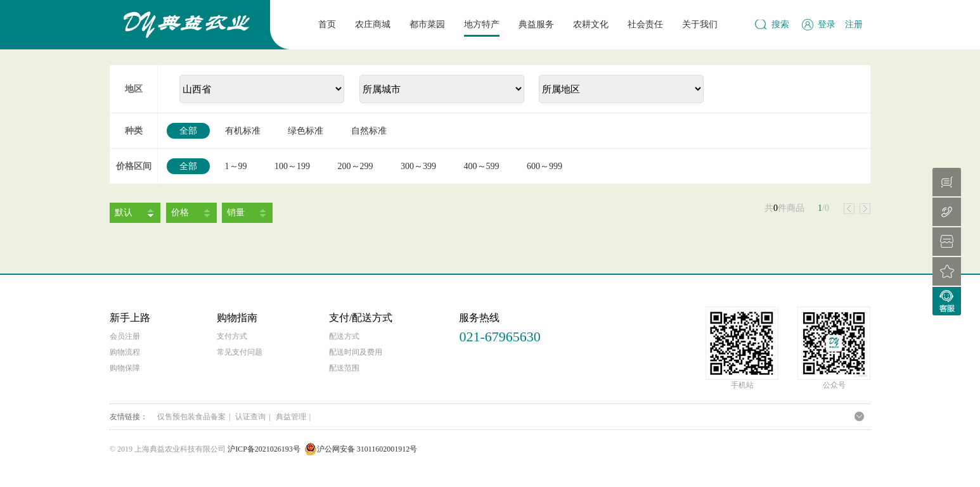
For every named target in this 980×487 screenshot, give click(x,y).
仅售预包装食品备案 (191, 417)
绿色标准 (306, 131)
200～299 (356, 166)
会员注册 (125, 336)
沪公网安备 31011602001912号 (361, 449)
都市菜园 (427, 24)
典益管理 (291, 417)
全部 (188, 131)
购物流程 (125, 352)
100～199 (292, 166)
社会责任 (645, 24)
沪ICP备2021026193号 (264, 449)
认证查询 (250, 417)
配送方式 (344, 336)
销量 (236, 212)
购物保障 (125, 368)
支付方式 (232, 336)
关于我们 (700, 24)
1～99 (236, 166)
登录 (827, 24)
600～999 (545, 166)
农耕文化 (591, 24)
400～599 (482, 166)
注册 (854, 24)
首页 (327, 24)
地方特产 (482, 24)
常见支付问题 (240, 352)
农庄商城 (373, 24)
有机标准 (243, 131)
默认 (124, 212)
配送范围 (344, 368)
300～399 (418, 166)
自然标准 (369, 131)
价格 (180, 212)
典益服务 (536, 24)
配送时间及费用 (356, 352)
